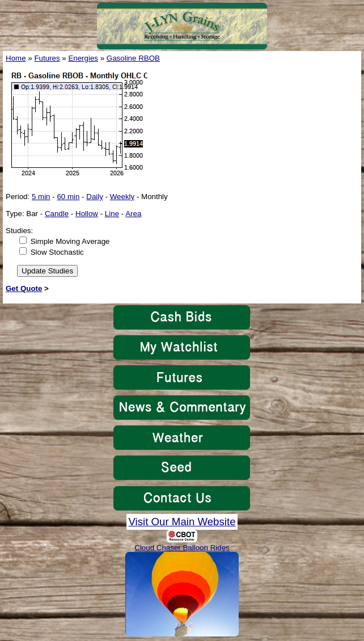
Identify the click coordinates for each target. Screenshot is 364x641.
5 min (41, 197)
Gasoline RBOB (133, 58)
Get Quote (24, 288)
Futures (47, 58)
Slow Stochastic (57, 252)
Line (112, 214)
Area (133, 214)
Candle (57, 214)
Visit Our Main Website (182, 522)
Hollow (87, 214)
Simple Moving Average (70, 241)
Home (16, 58)
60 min (68, 197)
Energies (83, 58)
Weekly (122, 197)
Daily (95, 197)
